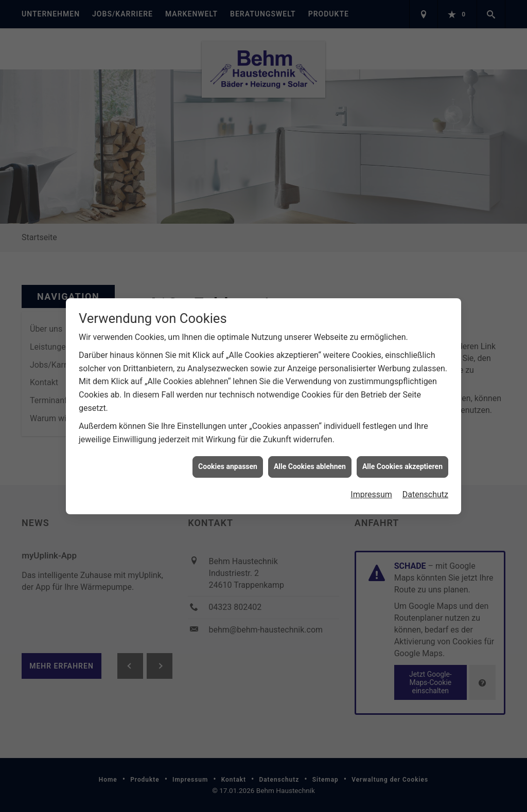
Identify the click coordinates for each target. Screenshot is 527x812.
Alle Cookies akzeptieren (402, 461)
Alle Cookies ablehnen (310, 461)
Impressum (371, 489)
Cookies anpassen (228, 461)
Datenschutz (425, 489)
